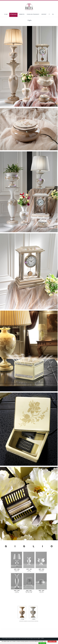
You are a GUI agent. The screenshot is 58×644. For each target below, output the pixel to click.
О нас (6, 14)
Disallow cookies (52, 641)
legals (39, 638)
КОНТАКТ (44, 14)
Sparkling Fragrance (33, 14)
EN (53, 14)
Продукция (13, 14)
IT (49, 14)
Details (45, 641)
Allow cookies (42, 643)
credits (42, 638)
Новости (22, 14)
